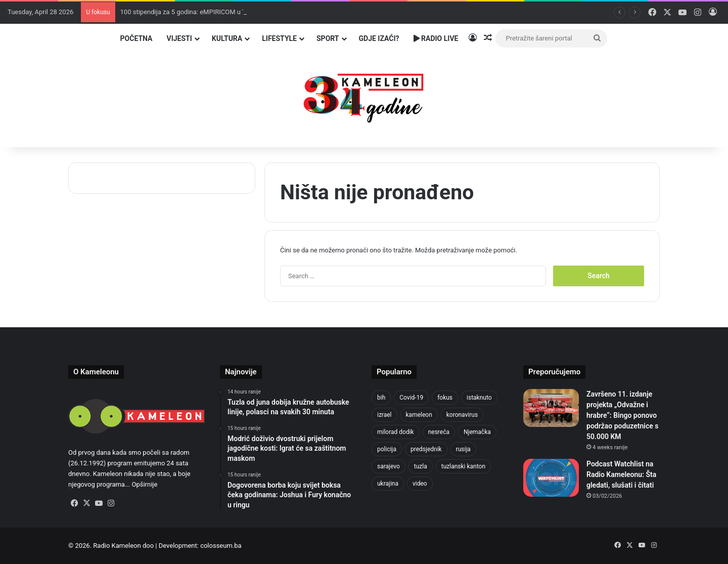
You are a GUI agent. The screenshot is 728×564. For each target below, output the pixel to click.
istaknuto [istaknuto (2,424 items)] (479, 398)
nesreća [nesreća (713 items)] (439, 432)
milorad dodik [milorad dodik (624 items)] (396, 432)
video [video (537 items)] (420, 484)
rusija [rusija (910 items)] (463, 449)
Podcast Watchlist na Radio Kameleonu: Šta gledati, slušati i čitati (621, 474)
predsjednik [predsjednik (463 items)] (426, 449)
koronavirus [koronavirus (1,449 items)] (462, 415)
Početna (136, 38)
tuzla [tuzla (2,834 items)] (421, 466)
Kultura (227, 38)
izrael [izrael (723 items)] (384, 415)
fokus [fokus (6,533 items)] (445, 398)
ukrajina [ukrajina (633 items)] (388, 484)
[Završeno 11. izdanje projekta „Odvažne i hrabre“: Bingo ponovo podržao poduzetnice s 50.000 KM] (551, 408)
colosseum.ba (221, 546)
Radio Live (436, 38)
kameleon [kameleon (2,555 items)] (419, 415)
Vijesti (179, 38)
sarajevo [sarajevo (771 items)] (389, 466)
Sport (328, 38)
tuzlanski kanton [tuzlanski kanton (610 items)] (463, 466)
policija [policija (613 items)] (387, 449)
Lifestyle (279, 38)
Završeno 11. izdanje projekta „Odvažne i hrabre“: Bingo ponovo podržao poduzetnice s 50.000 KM (622, 415)
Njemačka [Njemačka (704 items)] (477, 432)
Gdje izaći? (379, 38)
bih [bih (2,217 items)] (381, 398)
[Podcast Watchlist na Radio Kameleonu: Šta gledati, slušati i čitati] (551, 478)
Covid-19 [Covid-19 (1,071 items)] (411, 398)
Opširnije (144, 484)
